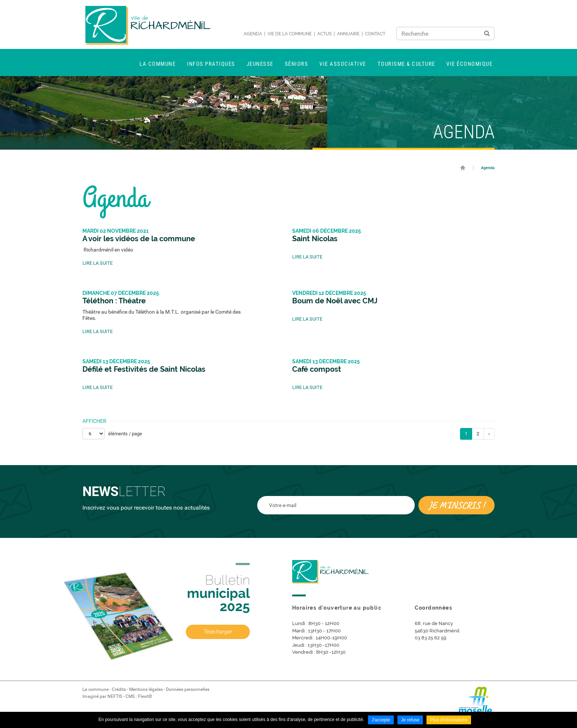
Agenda (253, 34)
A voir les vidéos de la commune (139, 239)
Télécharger (218, 632)
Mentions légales (146, 689)
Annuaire (348, 34)
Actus (324, 34)
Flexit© (145, 696)
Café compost (317, 369)
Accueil (463, 168)
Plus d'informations (449, 720)
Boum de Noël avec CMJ (335, 301)
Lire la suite (98, 263)
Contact (375, 34)
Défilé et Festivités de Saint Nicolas (144, 369)
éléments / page (125, 434)
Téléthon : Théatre (114, 301)
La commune (95, 689)
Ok (487, 33)
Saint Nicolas (315, 239)
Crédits (119, 689)
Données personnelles (188, 689)
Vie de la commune (290, 34)
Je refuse (410, 720)
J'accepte (381, 720)
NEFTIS (115, 696)
